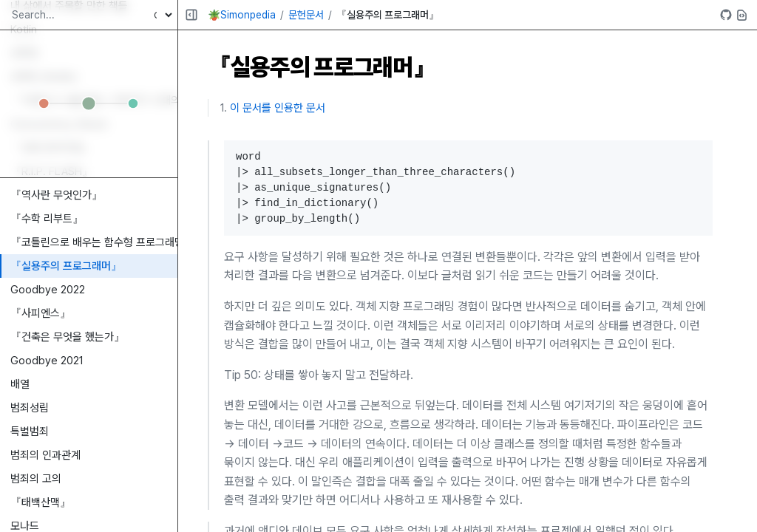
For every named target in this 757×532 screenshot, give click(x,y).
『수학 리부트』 (47, 219)
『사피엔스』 (41, 313)
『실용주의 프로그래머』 (66, 266)
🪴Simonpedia (242, 15)
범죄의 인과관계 (45, 455)
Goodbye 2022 (48, 290)
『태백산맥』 (41, 502)
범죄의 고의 (36, 479)
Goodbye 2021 (47, 361)
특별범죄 (30, 432)
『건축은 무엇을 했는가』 (68, 337)
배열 (20, 384)
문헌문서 (306, 15)
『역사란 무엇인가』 (57, 195)
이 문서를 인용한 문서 (278, 108)
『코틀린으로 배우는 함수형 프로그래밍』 (94, 242)
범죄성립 (30, 408)
